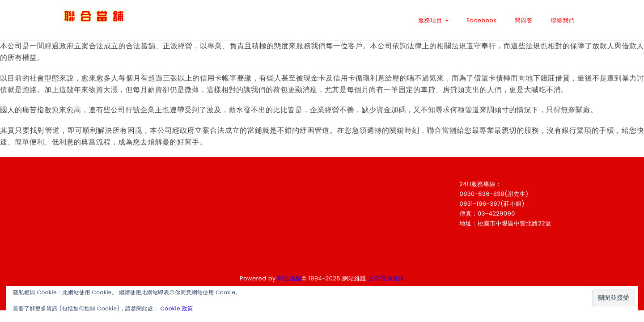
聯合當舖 (290, 278)
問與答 (524, 20)
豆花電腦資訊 (386, 278)
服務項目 (433, 20)
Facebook (481, 20)
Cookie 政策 (177, 309)
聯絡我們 (563, 20)
